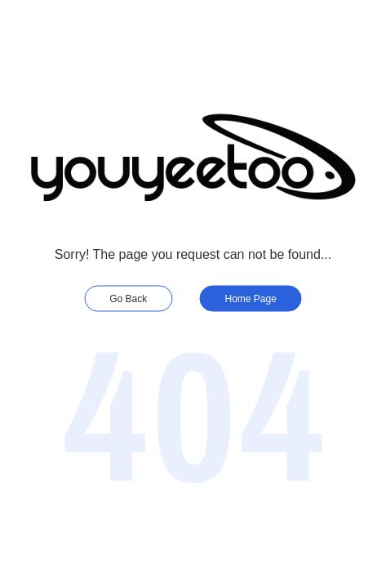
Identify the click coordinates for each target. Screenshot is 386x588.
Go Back (128, 299)
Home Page (251, 299)
